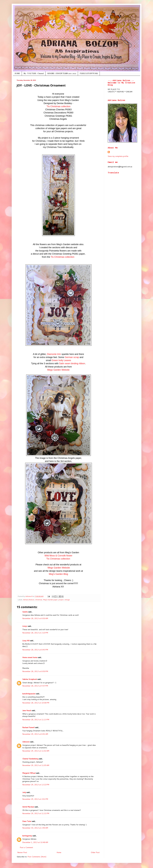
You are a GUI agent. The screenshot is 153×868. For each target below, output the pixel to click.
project (61, 600)
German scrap (72, 357)
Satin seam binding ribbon (72, 363)
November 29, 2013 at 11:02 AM (36, 751)
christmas (39, 600)
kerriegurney (27, 836)
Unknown (26, 742)
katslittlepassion (29, 694)
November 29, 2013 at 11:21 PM (36, 813)
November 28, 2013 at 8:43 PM (35, 650)
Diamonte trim (54, 354)
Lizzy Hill (26, 641)
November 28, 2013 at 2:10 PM (35, 633)
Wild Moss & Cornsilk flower (58, 556)
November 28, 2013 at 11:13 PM (36, 720)
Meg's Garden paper (50, 600)
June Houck (27, 710)
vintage (67, 600)
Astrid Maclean (28, 807)
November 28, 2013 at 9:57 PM (35, 686)
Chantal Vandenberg (30, 759)
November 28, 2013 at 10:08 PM (36, 703)
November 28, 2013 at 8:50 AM (35, 618)
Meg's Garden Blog (58, 574)
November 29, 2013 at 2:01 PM (35, 799)
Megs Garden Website (58, 370)
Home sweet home (30, 657)
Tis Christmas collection (63, 257)
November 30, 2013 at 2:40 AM (35, 828)
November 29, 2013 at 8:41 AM (35, 734)
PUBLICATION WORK (89, 73)
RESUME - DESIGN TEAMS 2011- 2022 (62, 73)
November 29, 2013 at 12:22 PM (36, 785)
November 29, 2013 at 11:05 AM (36, 765)
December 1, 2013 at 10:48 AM (35, 842)
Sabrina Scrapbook (30, 679)
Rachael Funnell (28, 727)
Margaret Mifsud (29, 773)
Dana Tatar (27, 821)
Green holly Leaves (61, 360)
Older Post (95, 852)
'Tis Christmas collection (58, 106)
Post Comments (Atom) (37, 857)
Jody (24, 792)
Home (59, 852)
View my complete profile (118, 156)
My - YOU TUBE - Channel (34, 73)
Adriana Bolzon (29, 600)
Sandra (25, 612)
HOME (17, 73)
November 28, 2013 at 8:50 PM (35, 671)
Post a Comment (26, 847)
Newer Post (22, 852)
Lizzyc (25, 626)
